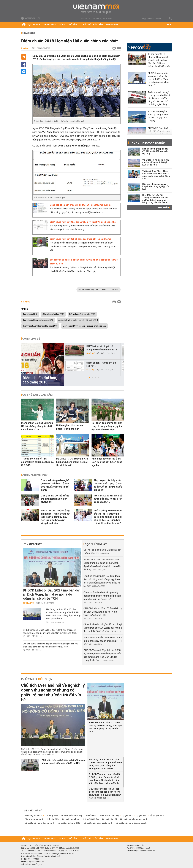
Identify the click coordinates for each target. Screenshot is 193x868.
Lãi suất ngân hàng (71, 819)
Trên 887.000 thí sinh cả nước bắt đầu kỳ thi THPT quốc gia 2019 (109, 499)
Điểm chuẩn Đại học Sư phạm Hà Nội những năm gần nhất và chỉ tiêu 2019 (37, 426)
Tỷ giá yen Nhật (157, 815)
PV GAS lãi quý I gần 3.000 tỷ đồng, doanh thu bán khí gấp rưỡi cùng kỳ (158, 116)
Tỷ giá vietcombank (34, 819)
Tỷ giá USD (141, 815)
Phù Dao (25, 48)
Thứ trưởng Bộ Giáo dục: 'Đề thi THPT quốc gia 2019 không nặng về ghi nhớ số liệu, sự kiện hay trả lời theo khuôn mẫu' (108, 517)
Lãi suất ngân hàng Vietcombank (131, 823)
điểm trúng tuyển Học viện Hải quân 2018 (40, 326)
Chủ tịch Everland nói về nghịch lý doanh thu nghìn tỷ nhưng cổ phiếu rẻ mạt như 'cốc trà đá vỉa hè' (102, 596)
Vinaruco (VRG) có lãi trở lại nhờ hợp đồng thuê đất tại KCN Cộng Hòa (156, 162)
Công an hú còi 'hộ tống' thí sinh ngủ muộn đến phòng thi (55, 499)
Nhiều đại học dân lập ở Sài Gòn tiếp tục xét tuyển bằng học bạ (107, 462)
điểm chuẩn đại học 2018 (53, 314)
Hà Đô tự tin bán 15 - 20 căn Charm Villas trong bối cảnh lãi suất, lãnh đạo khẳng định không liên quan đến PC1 (63, 614)
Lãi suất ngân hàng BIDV (69, 823)
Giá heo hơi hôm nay (109, 815)
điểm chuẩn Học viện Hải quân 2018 (38, 320)
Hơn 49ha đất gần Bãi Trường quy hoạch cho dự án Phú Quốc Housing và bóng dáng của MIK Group (155, 199)
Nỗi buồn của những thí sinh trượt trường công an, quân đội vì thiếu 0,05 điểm (107, 426)
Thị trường (49, 25)
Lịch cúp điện (53, 819)
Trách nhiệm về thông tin (31, 864)
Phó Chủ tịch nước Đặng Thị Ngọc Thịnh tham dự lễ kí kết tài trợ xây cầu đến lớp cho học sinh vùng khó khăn (55, 517)
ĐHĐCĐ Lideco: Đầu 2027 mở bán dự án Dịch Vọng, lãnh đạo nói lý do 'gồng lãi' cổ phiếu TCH (51, 594)
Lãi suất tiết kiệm (91, 819)
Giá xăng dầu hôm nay (72, 815)
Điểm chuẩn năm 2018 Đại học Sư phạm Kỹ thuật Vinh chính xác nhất (83, 222)
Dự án (62, 25)
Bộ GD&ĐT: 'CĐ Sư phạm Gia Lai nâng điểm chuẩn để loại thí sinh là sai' (72, 462)
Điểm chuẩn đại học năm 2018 (82, 314)
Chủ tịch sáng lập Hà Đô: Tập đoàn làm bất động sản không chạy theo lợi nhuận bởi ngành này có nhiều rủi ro (105, 793)
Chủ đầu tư (74, 25)
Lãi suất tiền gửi (110, 819)
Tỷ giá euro (128, 815)
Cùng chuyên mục (35, 475)
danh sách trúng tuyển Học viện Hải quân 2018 (78, 320)
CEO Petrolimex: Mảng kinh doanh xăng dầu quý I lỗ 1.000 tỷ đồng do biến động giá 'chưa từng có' (159, 79)
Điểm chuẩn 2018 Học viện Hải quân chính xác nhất (84, 326)
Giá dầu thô (91, 815)
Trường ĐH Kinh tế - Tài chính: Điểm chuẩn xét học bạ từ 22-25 (37, 462)
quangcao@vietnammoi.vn (143, 851)
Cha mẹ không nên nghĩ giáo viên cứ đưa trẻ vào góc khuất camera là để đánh (55, 485)
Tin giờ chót (33, 544)
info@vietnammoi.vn (35, 862)
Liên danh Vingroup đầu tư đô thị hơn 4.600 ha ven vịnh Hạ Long (156, 151)
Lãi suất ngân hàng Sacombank (39, 823)
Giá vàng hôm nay (33, 815)
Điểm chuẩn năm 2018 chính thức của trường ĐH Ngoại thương (81, 239)
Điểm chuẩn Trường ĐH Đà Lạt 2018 (101, 364)
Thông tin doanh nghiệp (147, 143)
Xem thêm (164, 208)
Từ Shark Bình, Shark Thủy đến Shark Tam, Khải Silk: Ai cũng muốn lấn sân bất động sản (156, 175)
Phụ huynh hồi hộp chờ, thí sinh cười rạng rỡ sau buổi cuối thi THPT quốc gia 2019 (108, 485)
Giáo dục (28, 33)
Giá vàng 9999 (51, 815)
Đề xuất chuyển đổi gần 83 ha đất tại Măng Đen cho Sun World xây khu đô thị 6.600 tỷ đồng (103, 628)
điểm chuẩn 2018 (30, 314)
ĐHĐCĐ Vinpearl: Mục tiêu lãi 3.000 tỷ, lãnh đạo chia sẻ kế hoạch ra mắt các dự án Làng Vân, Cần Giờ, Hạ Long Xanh (105, 779)
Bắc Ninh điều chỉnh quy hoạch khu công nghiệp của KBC (156, 186)
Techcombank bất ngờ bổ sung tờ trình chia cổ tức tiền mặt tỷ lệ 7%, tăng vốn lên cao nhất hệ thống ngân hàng (159, 98)
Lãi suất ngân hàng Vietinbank (98, 823)
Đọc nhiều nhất (96, 544)
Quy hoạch (34, 25)
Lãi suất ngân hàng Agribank (134, 819)
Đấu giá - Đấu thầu (93, 25)
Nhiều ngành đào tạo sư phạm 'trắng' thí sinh (70, 427)
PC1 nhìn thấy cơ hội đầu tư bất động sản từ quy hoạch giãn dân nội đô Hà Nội (63, 762)
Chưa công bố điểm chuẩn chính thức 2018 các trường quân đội (81, 205)
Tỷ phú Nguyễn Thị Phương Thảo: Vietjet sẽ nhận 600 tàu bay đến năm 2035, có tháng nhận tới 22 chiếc (159, 60)
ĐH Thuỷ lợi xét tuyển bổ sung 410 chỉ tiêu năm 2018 (102, 348)
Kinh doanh (112, 25)
